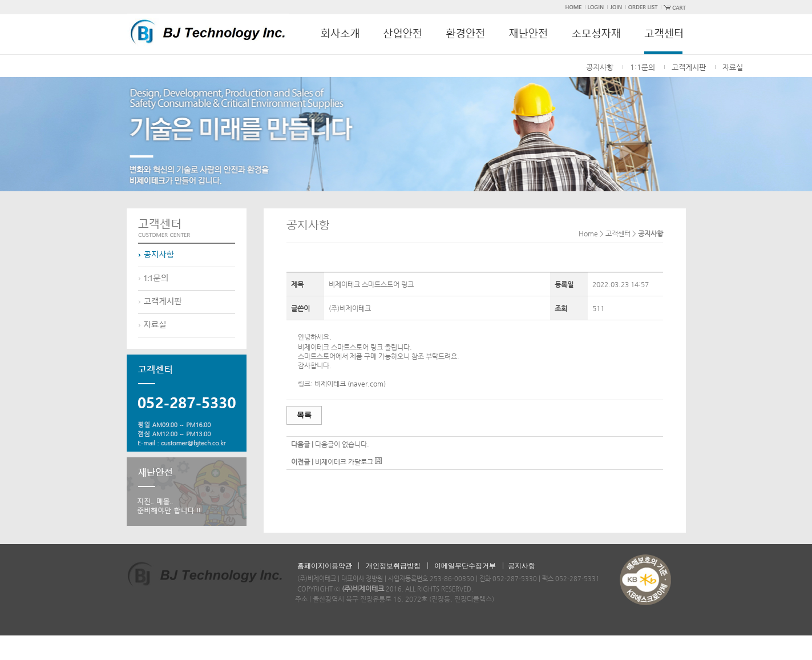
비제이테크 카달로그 (344, 462)
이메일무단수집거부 (465, 566)
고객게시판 (689, 67)
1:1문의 (643, 67)
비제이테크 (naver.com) (350, 384)
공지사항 (600, 67)
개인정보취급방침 (393, 566)
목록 (304, 415)
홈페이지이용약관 (325, 566)
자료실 (733, 67)
